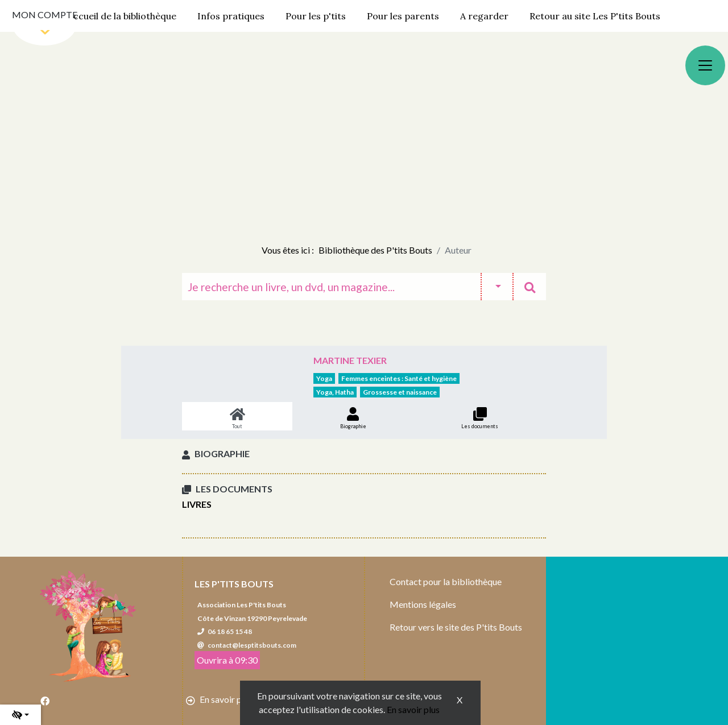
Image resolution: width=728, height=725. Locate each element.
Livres (197, 504)
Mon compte (45, 14)
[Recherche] (331, 287)
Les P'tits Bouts (234, 584)
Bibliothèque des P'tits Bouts (375, 250)
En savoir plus (413, 709)
